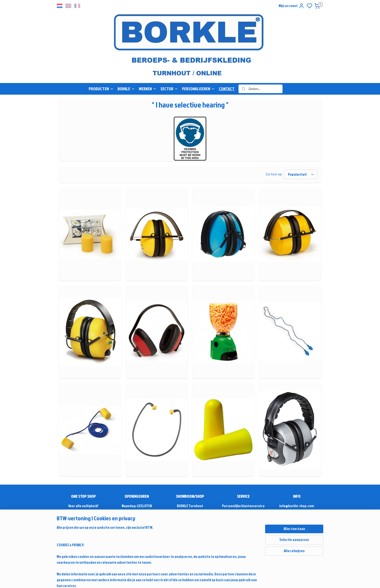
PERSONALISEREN (198, 89)
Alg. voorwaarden (243, 535)
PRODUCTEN (101, 89)
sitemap (233, 579)
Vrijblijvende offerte (83, 512)
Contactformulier (297, 523)
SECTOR (169, 89)
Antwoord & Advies (246, 512)
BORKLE (126, 89)
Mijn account (292, 6)
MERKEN (148, 89)
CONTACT (227, 89)
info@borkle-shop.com (297, 506)
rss (241, 579)
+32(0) (288, 518)
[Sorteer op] (301, 174)
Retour (243, 541)
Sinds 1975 (83, 535)
